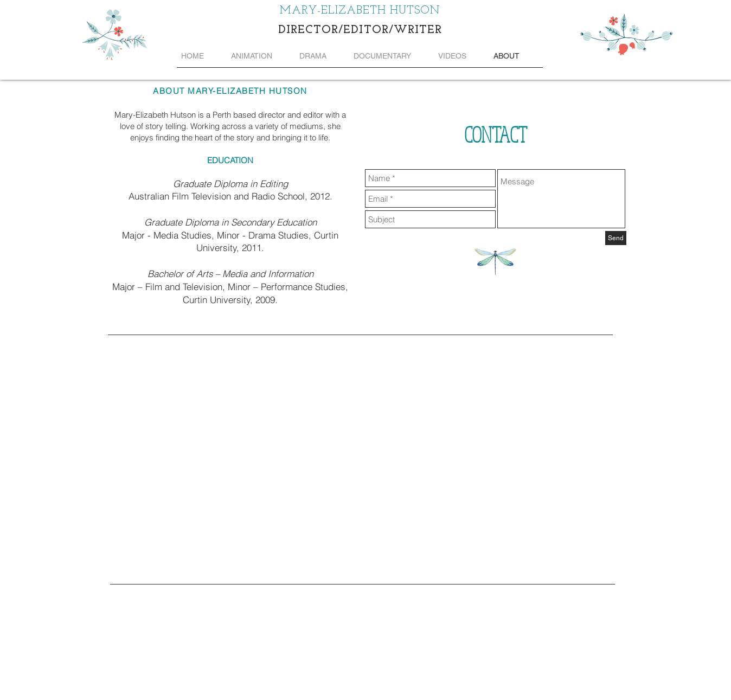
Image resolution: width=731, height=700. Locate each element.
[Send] (616, 238)
